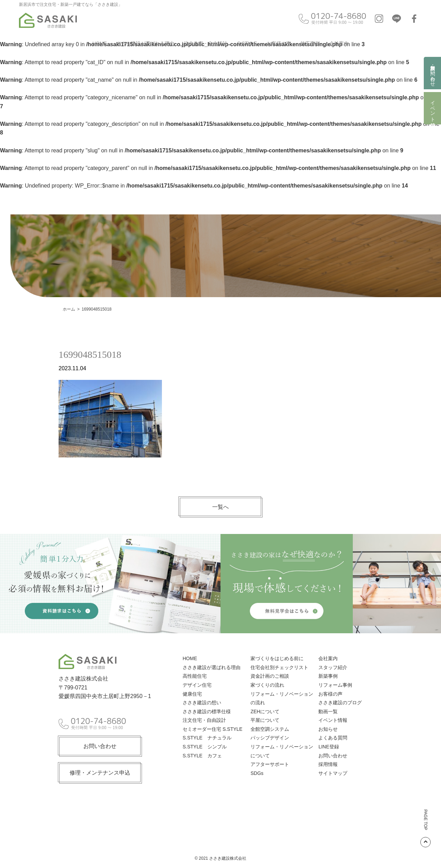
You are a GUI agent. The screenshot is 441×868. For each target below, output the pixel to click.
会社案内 (339, 43)
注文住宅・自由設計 (206, 43)
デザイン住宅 (197, 685)
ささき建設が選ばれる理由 (145, 43)
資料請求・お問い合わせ (433, 73)
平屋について (265, 720)
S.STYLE (247, 43)
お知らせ (328, 729)
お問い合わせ (100, 746)
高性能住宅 (195, 676)
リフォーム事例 (335, 685)
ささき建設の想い (202, 703)
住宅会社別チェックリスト (279, 667)
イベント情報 (433, 108)
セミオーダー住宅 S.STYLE (212, 729)
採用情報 (328, 764)
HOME (100, 43)
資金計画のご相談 (270, 676)
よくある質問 (333, 738)
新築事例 (328, 676)
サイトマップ (333, 773)
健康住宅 (192, 694)
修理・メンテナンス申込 (100, 773)
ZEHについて (265, 711)
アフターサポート (270, 764)
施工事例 (310, 43)
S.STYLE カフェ (202, 756)
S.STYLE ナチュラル (207, 738)
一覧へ (220, 507)
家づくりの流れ (267, 685)
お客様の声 (279, 43)
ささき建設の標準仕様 (207, 711)
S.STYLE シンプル (205, 747)
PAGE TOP (425, 828)
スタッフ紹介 (333, 667)
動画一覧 (328, 711)
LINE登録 (329, 747)
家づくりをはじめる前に (277, 658)
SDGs (257, 773)
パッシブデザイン (270, 738)
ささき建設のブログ (340, 703)
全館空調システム (270, 729)
